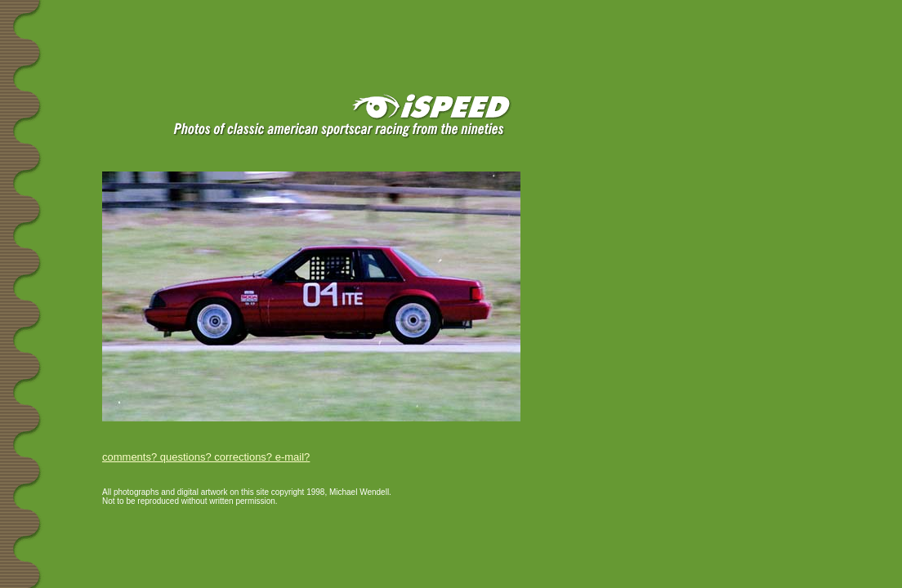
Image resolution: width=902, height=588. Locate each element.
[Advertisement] (195, 26)
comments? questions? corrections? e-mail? (206, 457)
